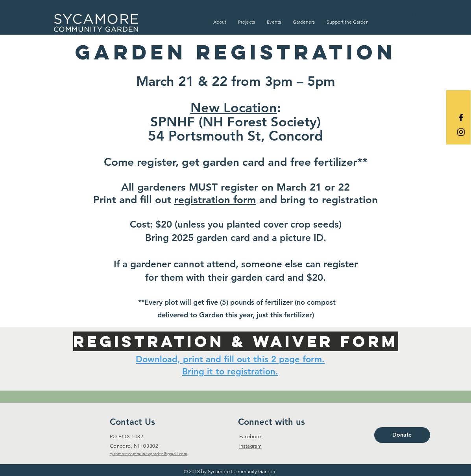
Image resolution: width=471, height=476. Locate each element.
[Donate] (402, 435)
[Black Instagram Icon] (461, 132)
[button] (220, 22)
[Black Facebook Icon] (461, 118)
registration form (215, 200)
